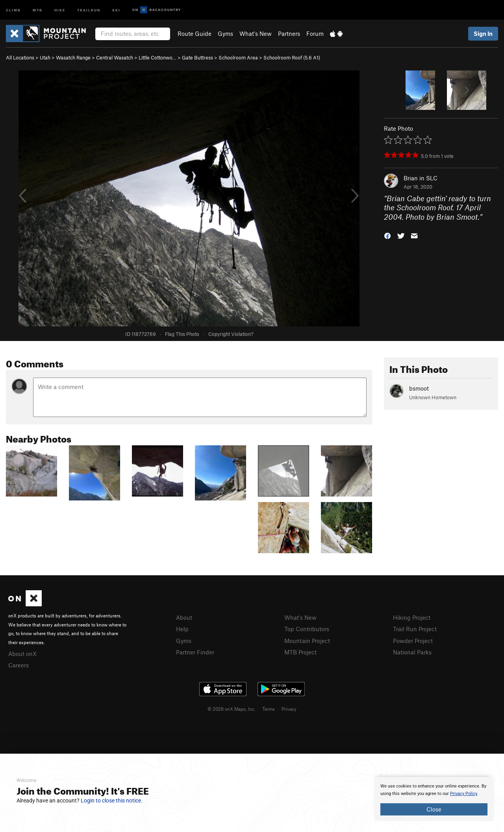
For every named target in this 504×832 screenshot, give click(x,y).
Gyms (225, 33)
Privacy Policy (464, 794)
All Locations (20, 57)
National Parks (412, 652)
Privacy (289, 709)
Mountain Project (307, 641)
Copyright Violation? (231, 334)
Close (434, 809)
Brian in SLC (421, 178)
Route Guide (195, 33)
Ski (116, 10)
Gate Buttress (197, 57)
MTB (38, 10)
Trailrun (89, 10)
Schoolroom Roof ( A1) (292, 57)
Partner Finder (195, 652)
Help (182, 629)
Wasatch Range (73, 57)
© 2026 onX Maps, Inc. (232, 709)
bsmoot (419, 388)
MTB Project (300, 652)
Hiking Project (412, 617)
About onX (22, 654)
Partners (289, 33)
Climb (13, 10)
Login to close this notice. (112, 800)
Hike (60, 10)
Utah (45, 57)
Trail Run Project (415, 629)
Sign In (483, 33)
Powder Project (413, 641)
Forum (315, 33)
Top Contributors (307, 629)
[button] (387, 235)
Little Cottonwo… (157, 57)
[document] (434, 799)
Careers (19, 665)
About (184, 617)
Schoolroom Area (238, 57)
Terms (269, 709)
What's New (256, 33)
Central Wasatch (115, 57)
